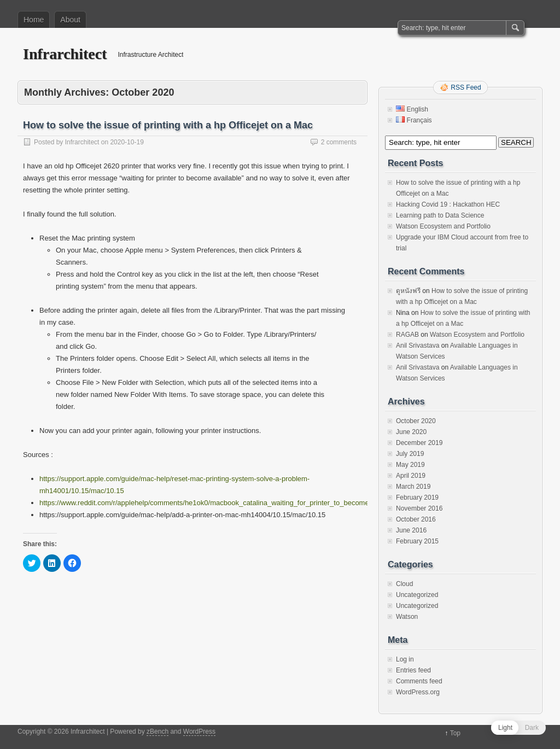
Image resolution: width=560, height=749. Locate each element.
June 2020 (411, 432)
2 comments (339, 142)
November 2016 (419, 508)
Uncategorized (417, 595)
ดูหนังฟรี (408, 291)
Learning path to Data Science (440, 215)
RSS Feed (466, 87)
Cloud (404, 584)
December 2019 (419, 443)
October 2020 (416, 421)
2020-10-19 (127, 142)
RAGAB (407, 335)
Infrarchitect (65, 54)
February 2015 (417, 541)
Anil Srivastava (418, 346)
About (70, 20)
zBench (157, 732)
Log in (405, 659)
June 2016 (411, 530)
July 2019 (410, 454)
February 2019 (417, 498)
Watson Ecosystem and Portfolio (443, 226)
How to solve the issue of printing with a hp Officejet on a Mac (168, 125)
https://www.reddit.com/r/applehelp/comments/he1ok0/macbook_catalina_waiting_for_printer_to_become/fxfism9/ (217, 503)
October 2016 (416, 519)
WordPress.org (418, 692)
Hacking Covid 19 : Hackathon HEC (448, 204)
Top (455, 733)
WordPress (199, 732)
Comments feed (419, 681)
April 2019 (411, 476)
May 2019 (410, 465)
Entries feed (413, 670)
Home (34, 20)
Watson (407, 617)
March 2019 (413, 487)
